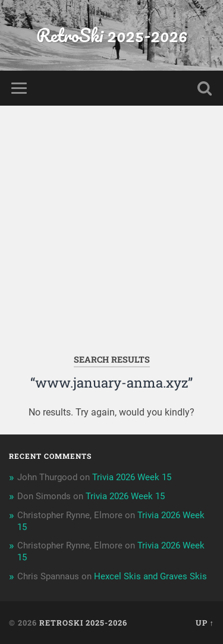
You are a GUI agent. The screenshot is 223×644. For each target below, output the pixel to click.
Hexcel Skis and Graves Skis (150, 576)
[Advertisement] (111, 223)
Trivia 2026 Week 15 (132, 477)
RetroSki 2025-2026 (112, 35)
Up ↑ (205, 623)
